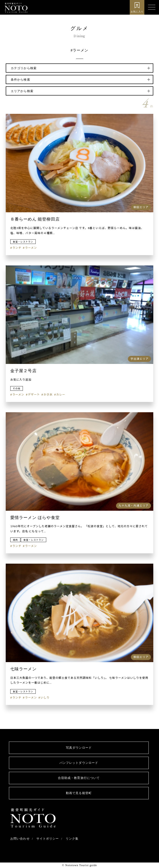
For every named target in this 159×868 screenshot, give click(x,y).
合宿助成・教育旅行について (79, 778)
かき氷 (48, 394)
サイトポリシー (48, 839)
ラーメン (31, 248)
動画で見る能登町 (79, 793)
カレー (61, 394)
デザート (34, 394)
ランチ (17, 248)
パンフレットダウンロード (79, 763)
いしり (45, 697)
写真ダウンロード (79, 748)
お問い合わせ (20, 839)
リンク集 (72, 839)
